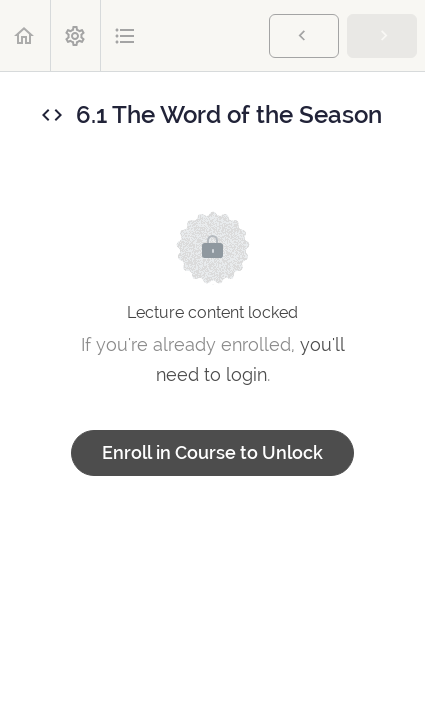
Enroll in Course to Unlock (212, 452)
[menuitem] (75, 35)
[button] (25, 35)
